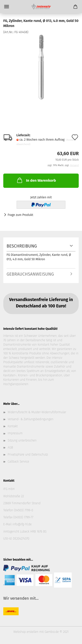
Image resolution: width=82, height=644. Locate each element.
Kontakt (13, 426)
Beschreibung (22, 246)
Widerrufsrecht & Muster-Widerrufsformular (37, 412)
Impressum (15, 433)
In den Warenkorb (36, 180)
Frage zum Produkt (20, 215)
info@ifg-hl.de (22, 524)
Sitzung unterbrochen (22, 440)
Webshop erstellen (26, 632)
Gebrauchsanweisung (30, 274)
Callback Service (18, 462)
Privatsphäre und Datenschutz (28, 455)
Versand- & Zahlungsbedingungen (31, 419)
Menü (7, 7)
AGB (10, 448)
